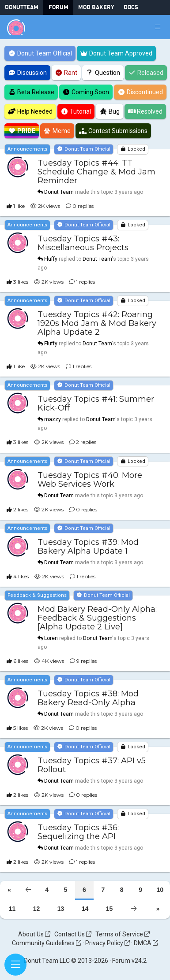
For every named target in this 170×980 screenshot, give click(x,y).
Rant (66, 73)
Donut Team (59, 192)
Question (103, 73)
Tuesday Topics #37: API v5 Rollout (92, 765)
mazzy (53, 420)
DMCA (146, 943)
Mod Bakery (96, 7)
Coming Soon (86, 92)
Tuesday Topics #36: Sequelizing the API (78, 832)
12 (37, 909)
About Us (34, 934)
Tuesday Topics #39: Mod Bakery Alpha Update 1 (88, 547)
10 (160, 890)
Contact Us (73, 934)
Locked (133, 149)
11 (12, 909)
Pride (22, 131)
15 (110, 909)
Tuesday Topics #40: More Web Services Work (90, 480)
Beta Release (31, 92)
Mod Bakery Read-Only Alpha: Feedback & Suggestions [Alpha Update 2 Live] (97, 618)
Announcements (27, 149)
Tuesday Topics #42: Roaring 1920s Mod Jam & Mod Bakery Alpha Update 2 (97, 324)
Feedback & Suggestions (37, 595)
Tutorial (76, 111)
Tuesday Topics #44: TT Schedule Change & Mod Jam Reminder (96, 172)
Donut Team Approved (117, 53)
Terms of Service (123, 934)
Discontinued (140, 92)
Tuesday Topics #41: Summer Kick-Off (96, 404)
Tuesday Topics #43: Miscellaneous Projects (83, 243)
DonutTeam (22, 7)
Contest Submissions (113, 131)
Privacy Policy (108, 943)
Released (146, 73)
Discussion (27, 73)
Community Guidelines (47, 943)
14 (85, 909)
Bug (110, 111)
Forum (59, 7)
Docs (131, 7)
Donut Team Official (40, 53)
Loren (51, 638)
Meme (57, 131)
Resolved (145, 111)
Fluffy (51, 259)
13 (61, 909)
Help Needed (30, 111)
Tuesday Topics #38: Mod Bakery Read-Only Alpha (88, 698)
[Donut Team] (16, 27)
